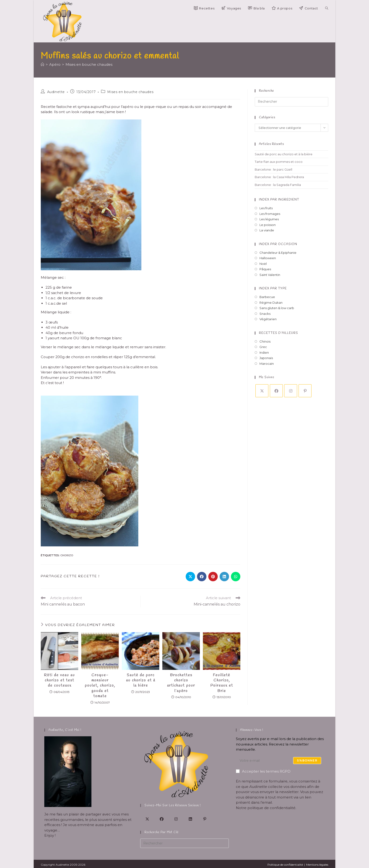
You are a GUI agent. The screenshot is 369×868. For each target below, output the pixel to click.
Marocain (267, 364)
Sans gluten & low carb (277, 308)
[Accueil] (43, 64)
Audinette (56, 92)
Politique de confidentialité (285, 865)
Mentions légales (317, 865)
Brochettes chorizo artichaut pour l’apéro (181, 683)
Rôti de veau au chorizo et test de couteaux (59, 680)
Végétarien (268, 319)
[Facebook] (276, 391)
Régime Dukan (271, 303)
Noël (263, 264)
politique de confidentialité (271, 808)
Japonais (266, 358)
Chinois (265, 341)
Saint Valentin (270, 275)
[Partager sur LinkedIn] (224, 577)
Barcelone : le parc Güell (273, 169)
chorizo (67, 555)
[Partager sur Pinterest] (213, 577)
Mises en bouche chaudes (89, 64)
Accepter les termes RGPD (263, 771)
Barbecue (267, 297)
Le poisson (268, 225)
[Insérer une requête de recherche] (291, 102)
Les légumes (269, 219)
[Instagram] (291, 391)
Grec (263, 347)
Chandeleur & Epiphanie (278, 253)
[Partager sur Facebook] (202, 577)
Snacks (265, 314)
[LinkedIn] (191, 819)
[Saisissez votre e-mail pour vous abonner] (280, 761)
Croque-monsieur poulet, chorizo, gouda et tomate (100, 686)
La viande (267, 230)
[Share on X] (190, 577)
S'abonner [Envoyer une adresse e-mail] (307, 760)
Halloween (268, 258)
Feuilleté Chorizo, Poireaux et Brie (222, 683)
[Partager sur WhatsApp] (236, 577)
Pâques (265, 269)
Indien (264, 352)
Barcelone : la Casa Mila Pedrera (279, 177)
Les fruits (266, 208)
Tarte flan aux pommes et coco (279, 162)
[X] (262, 391)
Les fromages (270, 214)
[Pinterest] (305, 391)
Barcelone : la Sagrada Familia (278, 185)
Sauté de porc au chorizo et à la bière (141, 680)
